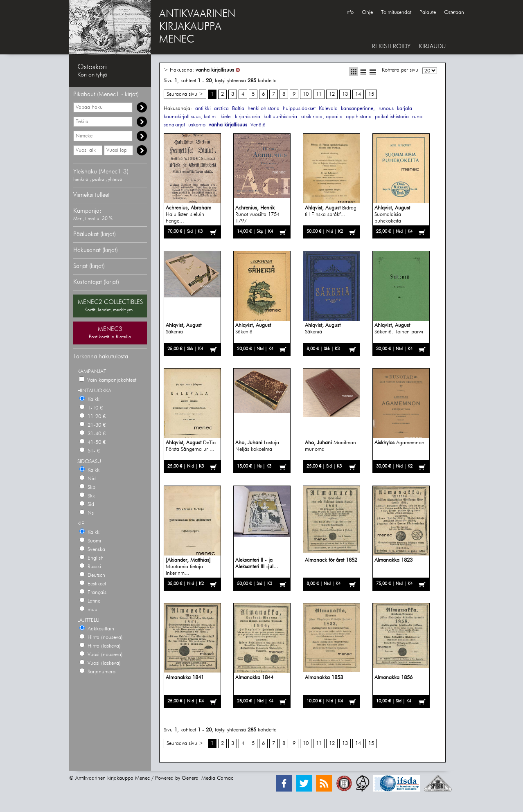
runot (418, 117)
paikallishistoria (392, 117)
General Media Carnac (207, 778)
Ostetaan (454, 12)
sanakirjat (174, 125)
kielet (226, 117)
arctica (221, 109)
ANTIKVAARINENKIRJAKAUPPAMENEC (197, 27)
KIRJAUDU (432, 46)
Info (349, 12)
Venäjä (258, 125)
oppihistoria (359, 117)
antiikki (203, 109)
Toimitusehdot (396, 12)
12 (332, 94)
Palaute (428, 12)
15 (371, 94)
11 (319, 94)
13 (345, 94)
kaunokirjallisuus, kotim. (190, 117)
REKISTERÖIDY (391, 46)
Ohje (367, 12)
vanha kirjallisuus (215, 70)
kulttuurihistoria (280, 117)
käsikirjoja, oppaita (321, 117)
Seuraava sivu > (185, 94)
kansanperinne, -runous (367, 109)
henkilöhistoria (264, 109)
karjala (405, 109)
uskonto (197, 125)
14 (358, 94)
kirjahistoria (248, 117)
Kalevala (328, 109)
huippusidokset (299, 109)
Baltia (238, 109)
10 (306, 94)
